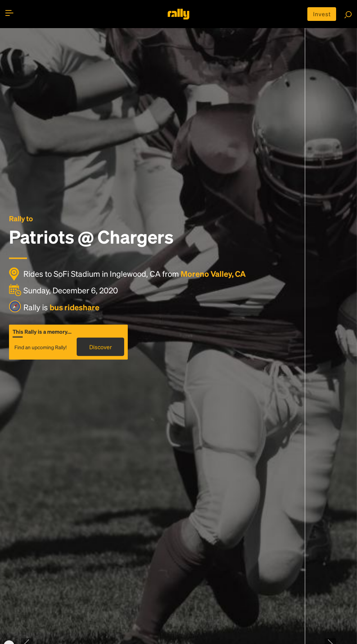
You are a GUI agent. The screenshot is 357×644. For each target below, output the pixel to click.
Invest (322, 14)
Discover (101, 347)
